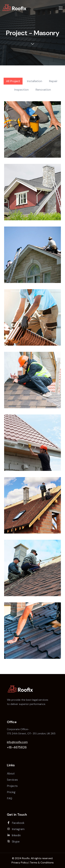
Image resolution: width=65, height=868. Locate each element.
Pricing (11, 792)
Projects (12, 786)
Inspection (21, 90)
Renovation (43, 90)
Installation (35, 81)
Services (12, 780)
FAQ (10, 798)
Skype (13, 842)
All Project (13, 81)
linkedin (14, 835)
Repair (53, 81)
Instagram (16, 829)
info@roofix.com (17, 742)
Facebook (16, 823)
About (11, 773)
